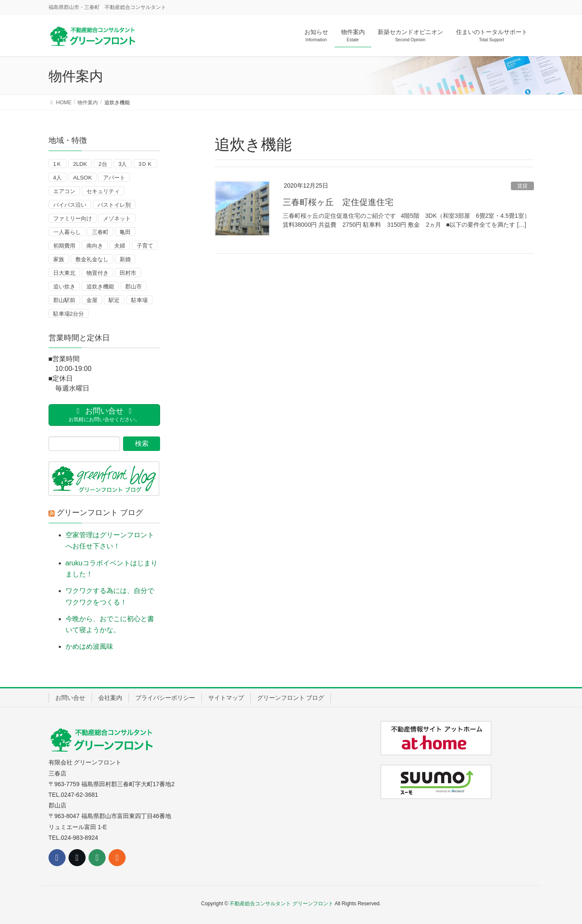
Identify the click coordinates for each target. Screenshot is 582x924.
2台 (103, 164)
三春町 (100, 232)
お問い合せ (70, 698)
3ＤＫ (145, 164)
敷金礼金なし (92, 259)
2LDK (80, 164)
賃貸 (522, 186)
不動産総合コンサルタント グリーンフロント (281, 904)
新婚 (125, 259)
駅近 (114, 300)
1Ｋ (57, 164)
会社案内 (110, 698)
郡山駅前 (64, 300)
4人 (57, 178)
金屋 (92, 300)
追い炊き (64, 287)
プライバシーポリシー (165, 698)
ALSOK (82, 178)
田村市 (128, 273)
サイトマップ (226, 698)
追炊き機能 (100, 287)
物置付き (97, 273)
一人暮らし (67, 232)
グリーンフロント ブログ (100, 513)
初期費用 (64, 246)
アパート (114, 178)
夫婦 (120, 246)
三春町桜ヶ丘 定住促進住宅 (338, 202)
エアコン (64, 191)
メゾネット (117, 218)
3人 (123, 164)
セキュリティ (103, 191)
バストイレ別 (114, 205)
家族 (59, 259)
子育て (145, 246)
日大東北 (64, 273)
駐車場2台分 (69, 314)
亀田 (125, 232)
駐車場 (139, 300)
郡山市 (133, 287)
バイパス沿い (70, 205)
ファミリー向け (73, 218)
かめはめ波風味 (89, 646)
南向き (95, 246)
